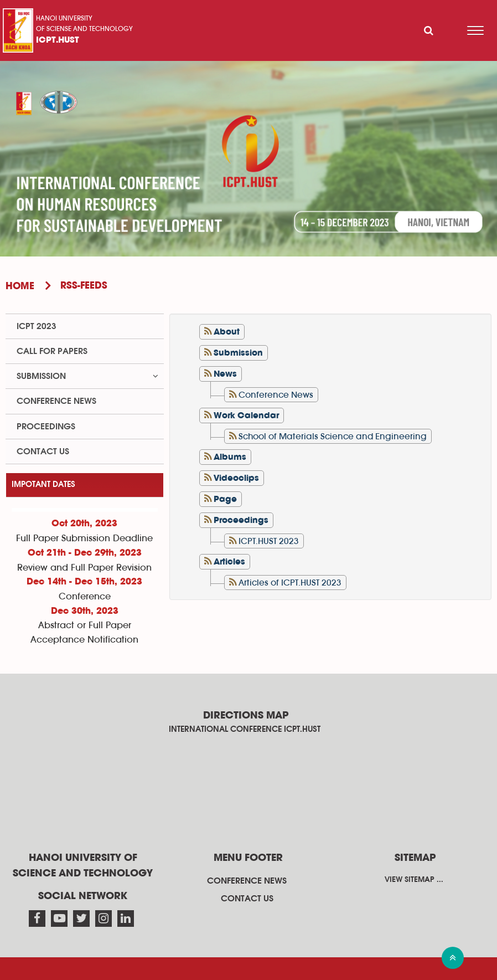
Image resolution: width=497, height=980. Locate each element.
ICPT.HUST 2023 (269, 541)
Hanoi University (64, 18)
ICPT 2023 (37, 326)
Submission (41, 376)
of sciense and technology (84, 29)
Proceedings (46, 427)
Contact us (43, 451)
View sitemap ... (414, 880)
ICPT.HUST (58, 40)
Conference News (276, 395)
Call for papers (52, 351)
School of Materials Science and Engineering (333, 437)
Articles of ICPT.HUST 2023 (290, 583)
